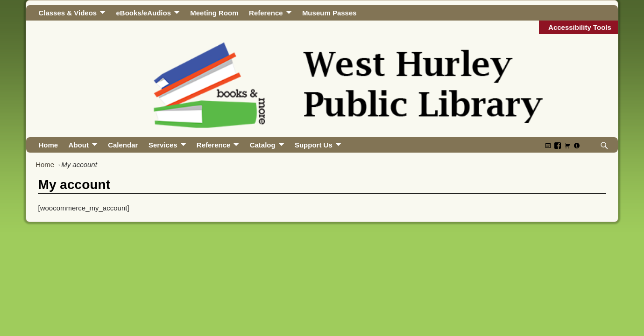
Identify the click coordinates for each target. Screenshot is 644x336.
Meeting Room (214, 13)
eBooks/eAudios (143, 13)
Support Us (314, 145)
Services (163, 145)
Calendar (123, 145)
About (79, 145)
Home (48, 145)
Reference (266, 13)
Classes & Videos (67, 13)
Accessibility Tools (580, 27)
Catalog (263, 145)
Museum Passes (329, 13)
